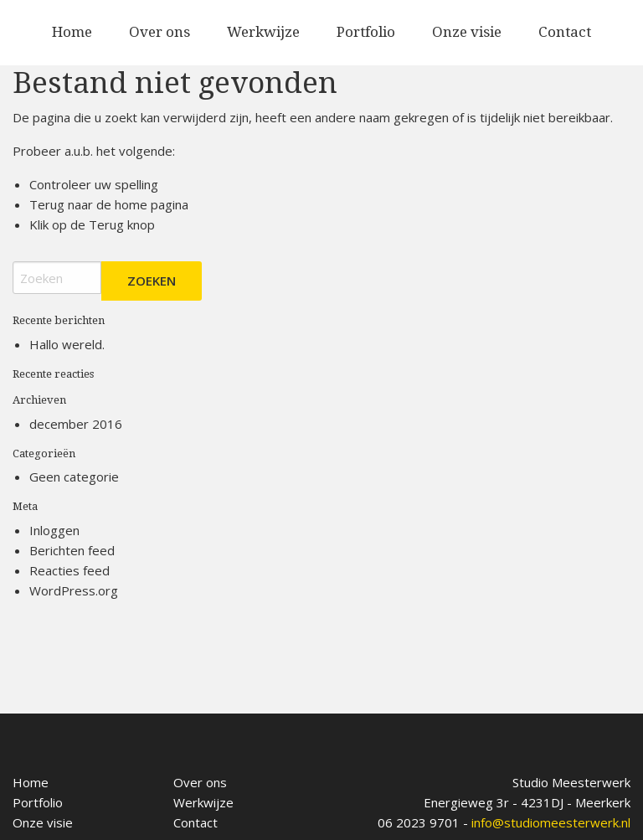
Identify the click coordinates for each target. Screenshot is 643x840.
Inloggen (54, 530)
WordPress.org (74, 590)
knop (139, 224)
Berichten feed (72, 550)
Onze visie (467, 32)
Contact (565, 32)
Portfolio (366, 32)
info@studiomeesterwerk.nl (551, 822)
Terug (106, 224)
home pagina (152, 204)
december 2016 (76, 424)
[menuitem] (72, 33)
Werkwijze (263, 32)
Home (72, 32)
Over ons (159, 32)
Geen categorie (74, 477)
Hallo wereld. (67, 344)
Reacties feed (69, 570)
